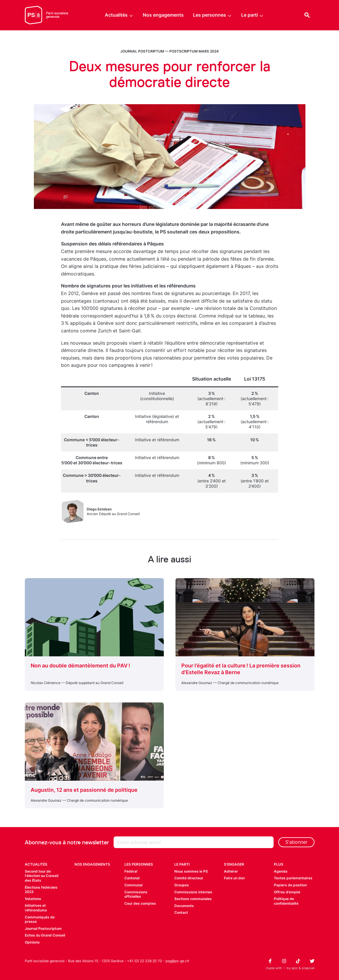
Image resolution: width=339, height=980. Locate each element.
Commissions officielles (136, 894)
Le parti (252, 15)
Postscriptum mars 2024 (194, 51)
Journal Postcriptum (142, 51)
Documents (184, 906)
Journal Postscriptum (43, 928)
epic (295, 968)
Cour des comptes (140, 903)
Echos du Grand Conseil (45, 935)
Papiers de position (290, 885)
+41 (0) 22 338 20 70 (145, 961)
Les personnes (212, 15)
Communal (133, 885)
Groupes (182, 885)
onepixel (308, 968)
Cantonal (132, 878)
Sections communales (193, 899)
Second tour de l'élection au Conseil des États (42, 876)
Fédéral (131, 871)
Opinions (32, 942)
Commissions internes (193, 892)
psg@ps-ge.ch (177, 961)
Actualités (119, 15)
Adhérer (231, 871)
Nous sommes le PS (191, 871)
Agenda (281, 871)
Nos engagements (163, 15)
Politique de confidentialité (286, 901)
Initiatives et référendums (36, 908)
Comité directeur (189, 878)
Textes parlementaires (293, 878)
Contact (181, 912)
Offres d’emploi (287, 892)
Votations (33, 899)
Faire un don (234, 878)
